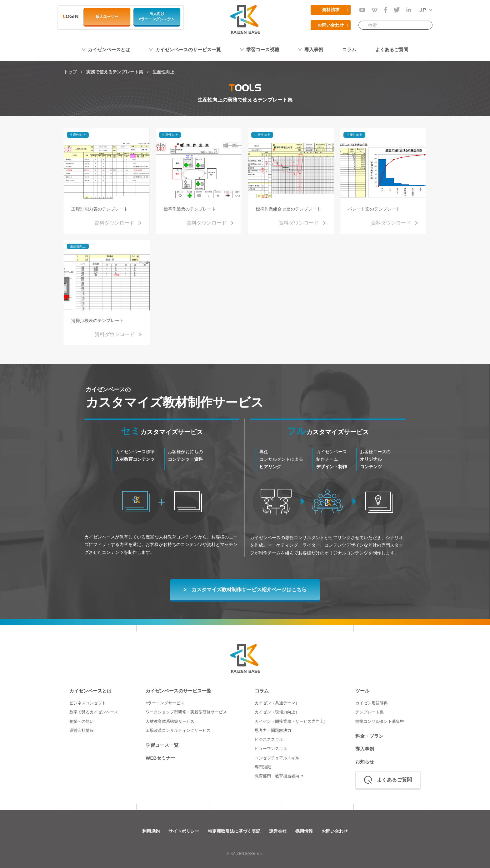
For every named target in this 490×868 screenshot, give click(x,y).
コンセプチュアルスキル (277, 758)
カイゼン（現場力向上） (277, 712)
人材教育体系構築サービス (170, 721)
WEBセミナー (160, 758)
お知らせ (365, 762)
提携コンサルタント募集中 (380, 721)
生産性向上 (78, 135)
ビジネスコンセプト (88, 703)
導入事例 (314, 50)
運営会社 (278, 831)
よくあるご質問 (392, 50)
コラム (349, 50)
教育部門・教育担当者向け (279, 776)
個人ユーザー (107, 17)
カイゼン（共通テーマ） (277, 703)
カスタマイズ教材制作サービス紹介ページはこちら (249, 590)
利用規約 (151, 831)
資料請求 (331, 10)
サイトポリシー (184, 831)
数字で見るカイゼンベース (94, 712)
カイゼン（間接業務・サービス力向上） (291, 721)
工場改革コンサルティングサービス (178, 730)
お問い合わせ (331, 25)
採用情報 (304, 831)
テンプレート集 (370, 712)
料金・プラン (369, 736)
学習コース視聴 (263, 50)
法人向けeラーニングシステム (157, 16)
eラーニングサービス (165, 703)
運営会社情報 (82, 730)
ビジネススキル (269, 739)
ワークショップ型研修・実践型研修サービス (186, 712)
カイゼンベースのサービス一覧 (188, 50)
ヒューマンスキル (271, 749)
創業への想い (82, 721)
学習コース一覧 (162, 745)
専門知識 (263, 767)
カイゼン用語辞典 (372, 703)
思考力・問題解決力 (273, 730)
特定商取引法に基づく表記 (234, 831)
